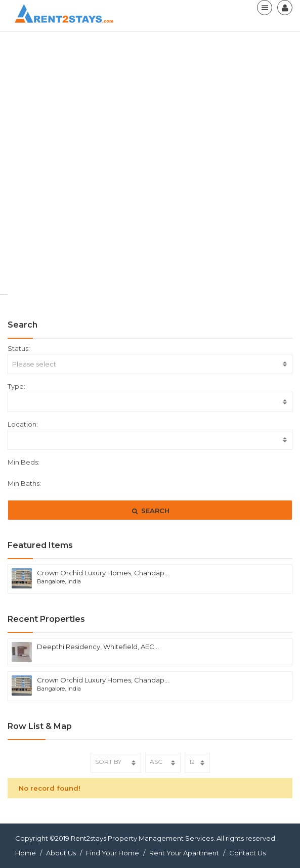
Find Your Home (113, 853)
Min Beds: (24, 462)
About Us (61, 853)
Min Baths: (24, 483)
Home (26, 853)
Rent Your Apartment (184, 853)
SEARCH (150, 511)
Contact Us (247, 853)
